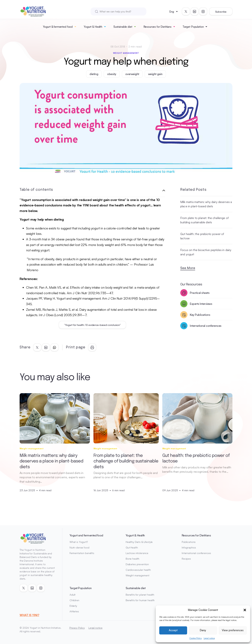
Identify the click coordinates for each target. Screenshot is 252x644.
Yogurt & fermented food (58, 27)
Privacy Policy (77, 628)
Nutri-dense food (79, 547)
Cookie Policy (196, 638)
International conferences (196, 553)
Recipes (186, 559)
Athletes (74, 611)
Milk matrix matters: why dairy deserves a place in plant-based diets (206, 204)
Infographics (189, 547)
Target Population (193, 27)
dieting (94, 74)
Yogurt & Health (93, 27)
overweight (132, 74)
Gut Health (132, 547)
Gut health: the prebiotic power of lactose (202, 236)
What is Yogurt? (79, 542)
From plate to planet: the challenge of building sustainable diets (204, 220)
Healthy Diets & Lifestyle (139, 542)
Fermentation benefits (82, 553)
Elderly (73, 606)
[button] (245, 610)
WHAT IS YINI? (29, 615)
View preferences (233, 630)
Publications (189, 542)
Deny (203, 630)
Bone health (132, 559)
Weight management (126, 53)
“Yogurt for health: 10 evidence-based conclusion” (92, 325)
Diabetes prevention (137, 564)
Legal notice (209, 638)
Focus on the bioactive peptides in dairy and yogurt (206, 252)
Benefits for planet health (140, 595)
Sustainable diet (123, 27)
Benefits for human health (140, 600)
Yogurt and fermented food (86, 535)
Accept (173, 630)
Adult (73, 595)
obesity (112, 74)
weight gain (155, 74)
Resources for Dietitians (157, 27)
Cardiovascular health (138, 570)
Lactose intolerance (137, 553)
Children (74, 600)
